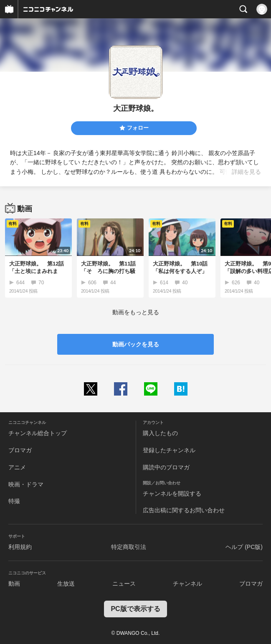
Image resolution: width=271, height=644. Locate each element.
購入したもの (160, 433)
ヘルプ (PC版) (244, 547)
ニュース (124, 584)
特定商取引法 (129, 547)
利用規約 (20, 547)
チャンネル (187, 584)
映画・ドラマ (26, 484)
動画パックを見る (136, 344)
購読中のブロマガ (166, 467)
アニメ (17, 467)
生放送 (66, 584)
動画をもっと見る (136, 312)
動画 (14, 584)
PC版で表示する (135, 609)
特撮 (14, 501)
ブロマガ (20, 450)
